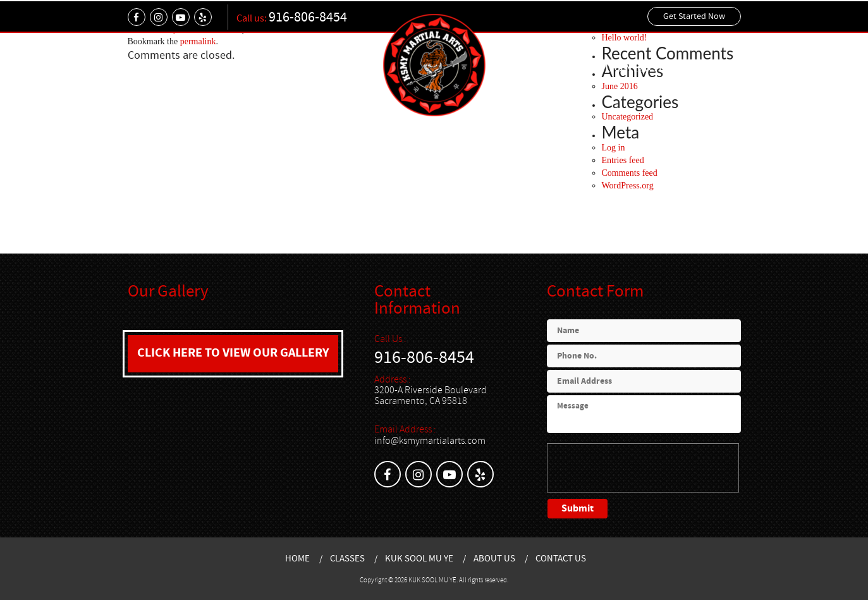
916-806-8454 (308, 17)
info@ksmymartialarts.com (430, 441)
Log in (614, 148)
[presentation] (643, 468)
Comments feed (630, 173)
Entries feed (623, 160)
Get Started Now (694, 16)
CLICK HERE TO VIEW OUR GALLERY (233, 353)
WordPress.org (628, 186)
